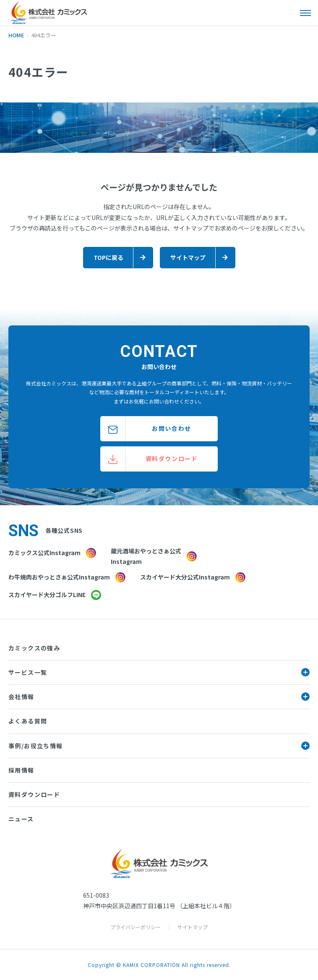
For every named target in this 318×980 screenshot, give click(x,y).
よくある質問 (28, 721)
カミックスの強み (34, 648)
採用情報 (21, 770)
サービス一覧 (159, 672)
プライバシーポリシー (136, 927)
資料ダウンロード (34, 794)
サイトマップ (193, 927)
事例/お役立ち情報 (159, 746)
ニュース (21, 819)
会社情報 (159, 697)
